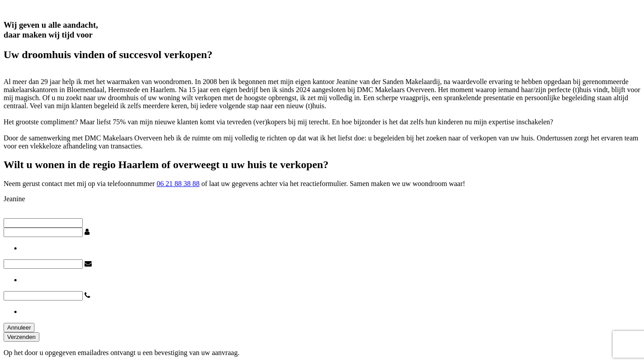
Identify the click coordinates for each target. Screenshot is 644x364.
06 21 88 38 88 (178, 184)
